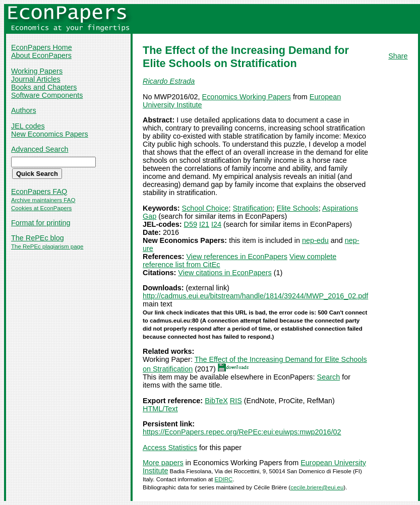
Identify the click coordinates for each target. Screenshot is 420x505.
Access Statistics (170, 448)
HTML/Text (160, 409)
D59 (191, 224)
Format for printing (41, 223)
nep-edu (315, 240)
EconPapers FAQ (39, 192)
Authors (24, 110)
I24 (216, 224)
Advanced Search (40, 149)
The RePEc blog (38, 238)
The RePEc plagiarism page (47, 246)
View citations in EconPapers (225, 273)
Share (398, 56)
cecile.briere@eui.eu (317, 487)
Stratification (252, 208)
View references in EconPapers (237, 257)
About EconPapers (41, 55)
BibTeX (216, 401)
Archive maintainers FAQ (43, 200)
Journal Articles (36, 79)
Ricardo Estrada (169, 81)
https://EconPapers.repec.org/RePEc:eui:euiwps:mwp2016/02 (242, 432)
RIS (236, 401)
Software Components (47, 95)
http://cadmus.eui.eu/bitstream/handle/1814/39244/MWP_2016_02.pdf (255, 296)
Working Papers (37, 71)
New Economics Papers (50, 134)
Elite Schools (298, 208)
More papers (163, 463)
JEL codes (28, 126)
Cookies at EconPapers (41, 208)
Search (329, 377)
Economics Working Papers (247, 97)
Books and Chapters (44, 87)
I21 (204, 224)
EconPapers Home (42, 47)
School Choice (205, 208)
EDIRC (224, 479)
